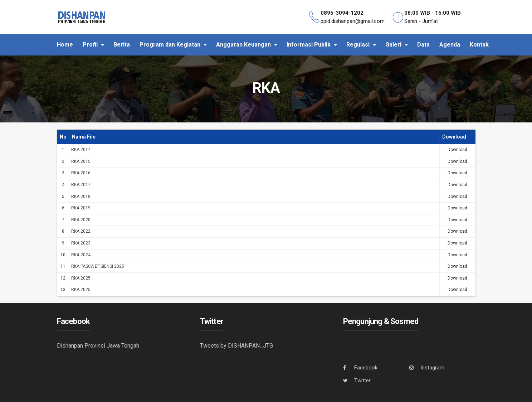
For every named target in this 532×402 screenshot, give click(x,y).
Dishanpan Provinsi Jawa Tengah (98, 346)
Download (457, 150)
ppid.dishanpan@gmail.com (353, 21)
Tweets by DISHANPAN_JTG (236, 346)
